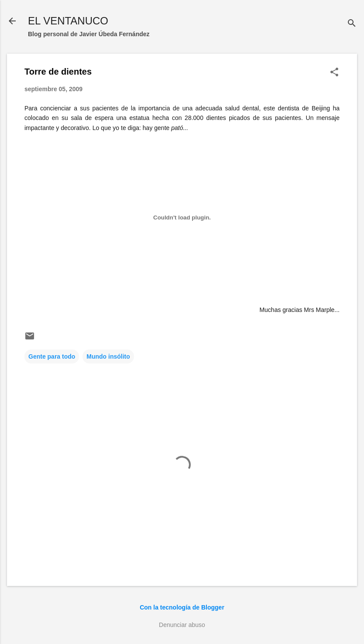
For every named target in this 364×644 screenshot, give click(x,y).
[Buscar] (352, 24)
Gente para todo (52, 356)
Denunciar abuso (182, 625)
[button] (334, 73)
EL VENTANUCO (68, 21)
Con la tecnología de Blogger (182, 607)
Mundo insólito (108, 356)
